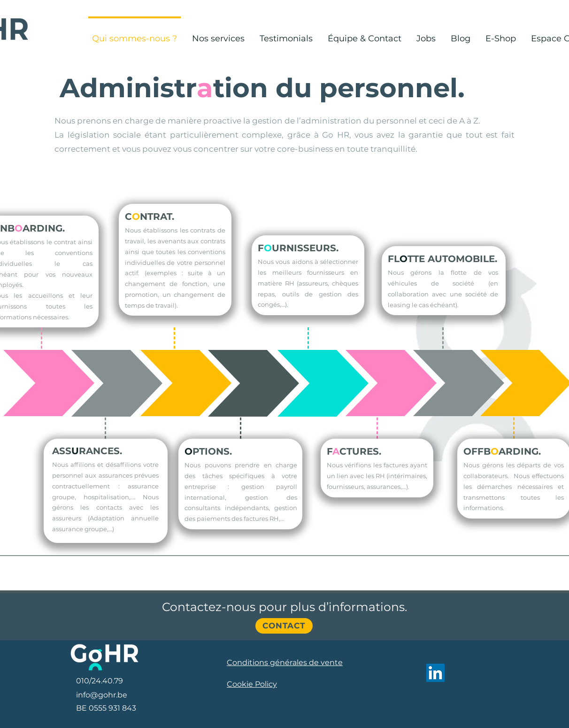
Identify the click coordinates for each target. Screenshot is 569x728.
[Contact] (284, 626)
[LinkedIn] (435, 673)
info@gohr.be (102, 695)
